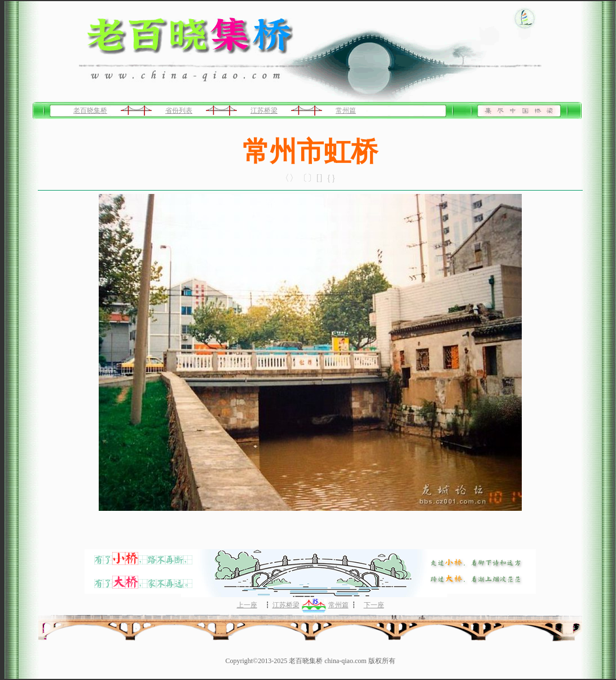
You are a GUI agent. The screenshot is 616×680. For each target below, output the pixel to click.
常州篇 (346, 111)
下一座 (374, 605)
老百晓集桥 (90, 111)
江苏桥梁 (264, 111)
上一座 (247, 605)
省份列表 (179, 111)
